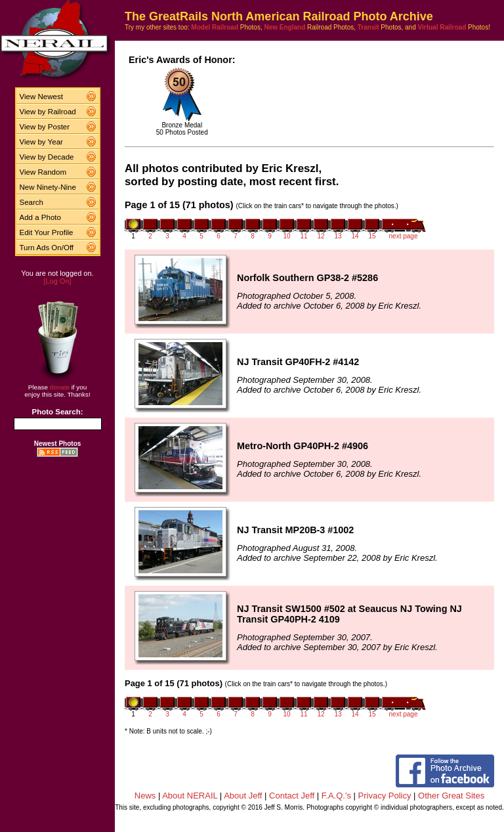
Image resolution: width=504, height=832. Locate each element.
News (145, 796)
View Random (43, 172)
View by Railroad (48, 112)
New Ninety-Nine (48, 187)
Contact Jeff (292, 796)
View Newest (41, 97)
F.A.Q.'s (336, 796)
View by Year (41, 142)
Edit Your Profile (47, 232)
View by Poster (45, 127)
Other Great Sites (451, 796)
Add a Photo (40, 217)
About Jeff (243, 796)
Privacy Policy (385, 796)
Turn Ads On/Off (47, 248)
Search (32, 202)
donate (60, 387)
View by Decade (47, 157)
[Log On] (57, 281)
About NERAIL (190, 796)
